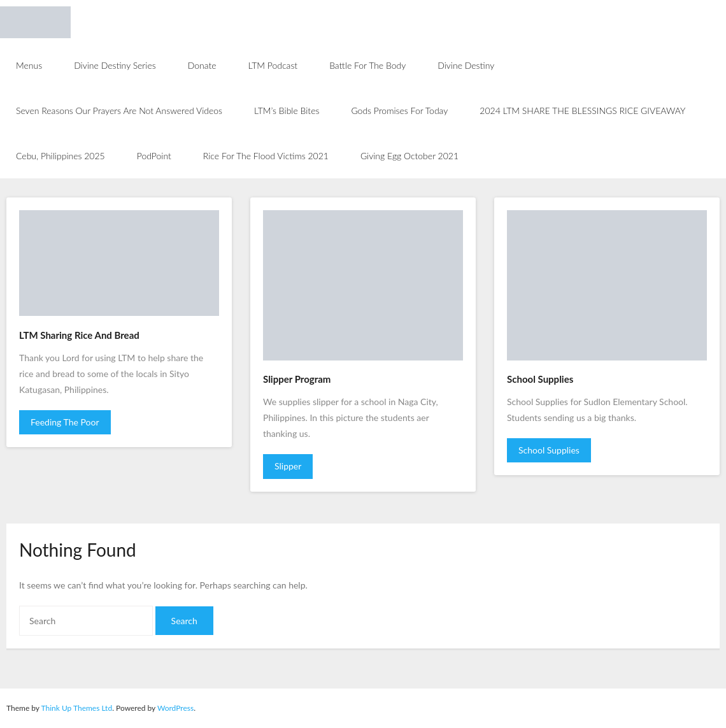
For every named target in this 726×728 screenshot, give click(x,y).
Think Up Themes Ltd (76, 708)
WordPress (175, 708)
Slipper (288, 466)
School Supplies (549, 450)
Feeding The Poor (65, 422)
